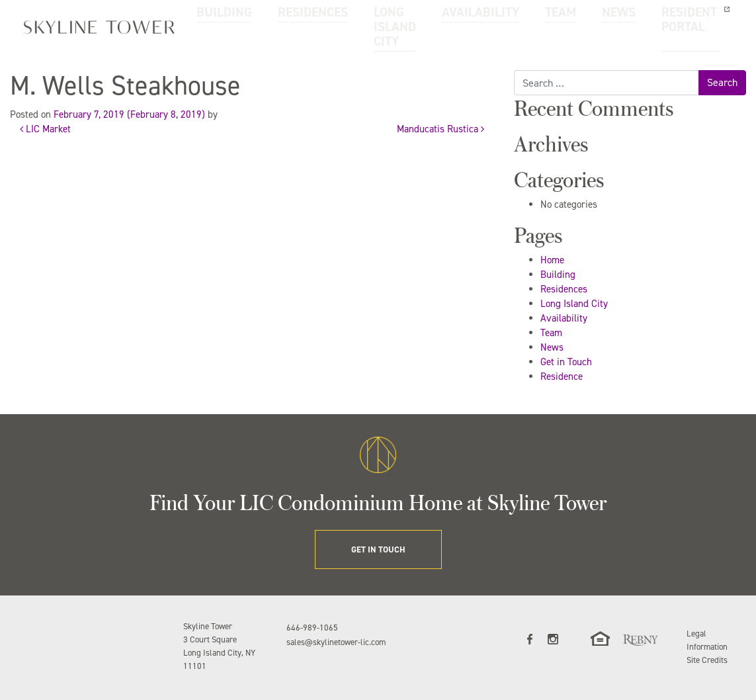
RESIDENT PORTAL (604, 25)
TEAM (500, 18)
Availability (564, 318)
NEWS (548, 18)
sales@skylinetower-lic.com (336, 642)
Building (558, 275)
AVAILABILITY (438, 18)
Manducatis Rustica (441, 129)
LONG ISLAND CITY (359, 25)
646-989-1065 (312, 628)
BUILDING (215, 18)
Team (551, 333)
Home (552, 260)
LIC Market (45, 129)
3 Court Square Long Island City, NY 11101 (219, 653)
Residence (562, 376)
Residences (564, 289)
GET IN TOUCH (699, 25)
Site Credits (707, 660)
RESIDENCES (284, 18)
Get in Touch (566, 362)
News (552, 347)
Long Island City (574, 304)
